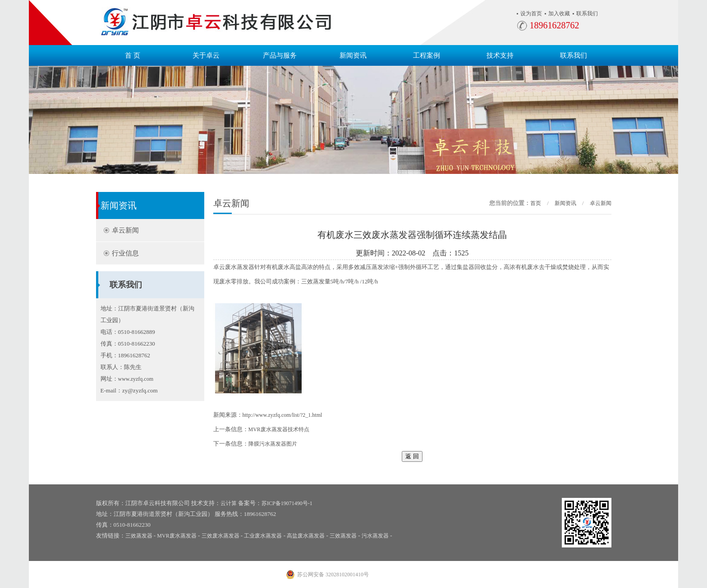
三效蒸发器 (139, 536)
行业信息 (125, 253)
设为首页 (531, 14)
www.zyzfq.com (136, 379)
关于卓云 (206, 55)
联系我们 (587, 14)
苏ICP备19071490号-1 (287, 503)
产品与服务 (280, 55)
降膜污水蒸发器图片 (273, 444)
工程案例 (427, 55)
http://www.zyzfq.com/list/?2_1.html (282, 415)
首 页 (133, 55)
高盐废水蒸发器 (306, 536)
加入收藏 (559, 14)
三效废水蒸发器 (220, 536)
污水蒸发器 (375, 536)
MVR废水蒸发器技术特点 (279, 429)
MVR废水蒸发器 (177, 536)
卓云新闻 (125, 230)
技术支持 (500, 55)
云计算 (229, 503)
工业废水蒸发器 (263, 536)
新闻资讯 (353, 55)
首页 (536, 203)
